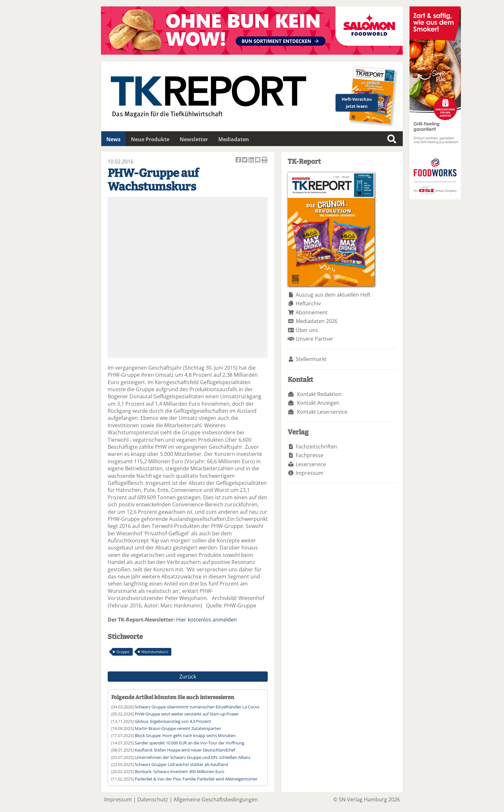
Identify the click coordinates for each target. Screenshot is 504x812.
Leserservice (311, 464)
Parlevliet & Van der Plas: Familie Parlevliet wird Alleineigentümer (196, 779)
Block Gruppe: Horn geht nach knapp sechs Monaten (185, 735)
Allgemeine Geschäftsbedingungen (216, 799)
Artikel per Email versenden (258, 160)
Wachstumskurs (155, 652)
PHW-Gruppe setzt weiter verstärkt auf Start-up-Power (187, 714)
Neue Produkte (150, 139)
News (113, 139)
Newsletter (194, 139)
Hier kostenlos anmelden (207, 620)
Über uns (307, 330)
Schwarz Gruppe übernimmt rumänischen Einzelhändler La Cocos (197, 707)
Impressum (310, 473)
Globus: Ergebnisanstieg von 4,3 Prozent (173, 721)
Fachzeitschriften (316, 447)
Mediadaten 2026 (317, 321)
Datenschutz (153, 799)
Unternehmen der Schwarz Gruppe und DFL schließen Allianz (193, 757)
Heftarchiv (308, 303)
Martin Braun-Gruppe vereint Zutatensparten (178, 728)
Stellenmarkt (311, 359)
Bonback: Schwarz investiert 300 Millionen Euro (180, 771)
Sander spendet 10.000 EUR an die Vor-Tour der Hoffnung (189, 743)
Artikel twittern (245, 160)
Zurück (188, 677)
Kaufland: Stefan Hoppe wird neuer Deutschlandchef (185, 750)
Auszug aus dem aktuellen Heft (333, 295)
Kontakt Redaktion (319, 394)
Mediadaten (234, 139)
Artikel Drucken (265, 160)
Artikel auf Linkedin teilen (252, 160)
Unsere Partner (315, 339)
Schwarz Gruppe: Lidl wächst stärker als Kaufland (181, 764)
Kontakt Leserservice (322, 412)
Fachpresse (310, 455)
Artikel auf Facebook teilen (239, 160)
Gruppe (123, 652)
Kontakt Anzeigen (318, 403)
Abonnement (312, 312)
